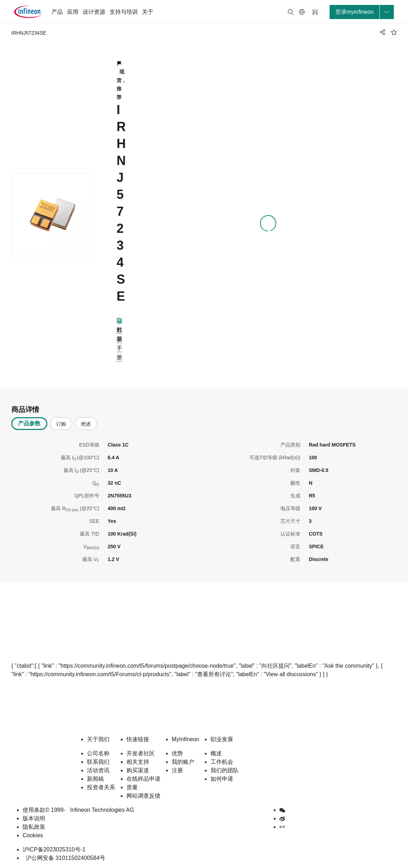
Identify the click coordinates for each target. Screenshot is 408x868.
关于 (148, 12)
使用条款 (34, 810)
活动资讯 (98, 770)
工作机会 (222, 762)
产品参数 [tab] (29, 423)
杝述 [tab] (86, 424)
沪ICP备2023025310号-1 (54, 849)
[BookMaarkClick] (394, 32)
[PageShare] (382, 32)
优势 (177, 753)
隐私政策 (34, 827)
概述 (216, 753)
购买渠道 (138, 770)
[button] (302, 12)
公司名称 (98, 753)
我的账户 (183, 762)
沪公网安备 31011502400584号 (64, 858)
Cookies (33, 835)
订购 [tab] (61, 424)
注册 (177, 770)
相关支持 (138, 762)
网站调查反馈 (143, 796)
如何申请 (222, 779)
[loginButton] (362, 12)
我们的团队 (225, 770)
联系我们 (98, 762)
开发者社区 (141, 753)
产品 (57, 12)
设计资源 (94, 12)
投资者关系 (101, 787)
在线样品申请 (143, 779)
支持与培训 (124, 12)
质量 (132, 787)
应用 (73, 12)
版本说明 (34, 818)
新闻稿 (95, 779)
